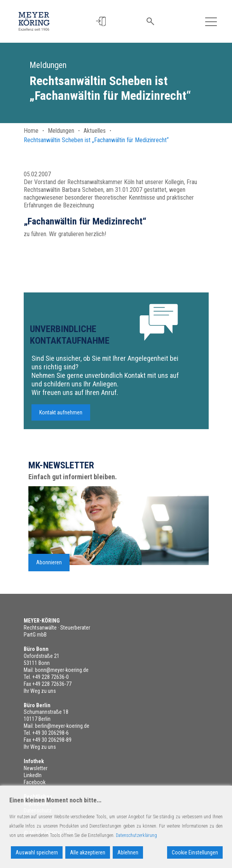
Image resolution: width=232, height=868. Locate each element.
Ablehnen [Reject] (128, 852)
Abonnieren (49, 565)
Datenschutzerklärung (136, 835)
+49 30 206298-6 (51, 733)
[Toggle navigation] (211, 21)
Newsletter (36, 768)
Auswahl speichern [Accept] (37, 852)
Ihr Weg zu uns (40, 691)
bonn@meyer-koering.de (62, 670)
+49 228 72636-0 (51, 677)
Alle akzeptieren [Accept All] (88, 852)
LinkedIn (33, 775)
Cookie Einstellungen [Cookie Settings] (195, 852)
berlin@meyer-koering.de (62, 726)
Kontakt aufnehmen (61, 415)
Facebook (35, 782)
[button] (101, 22)
